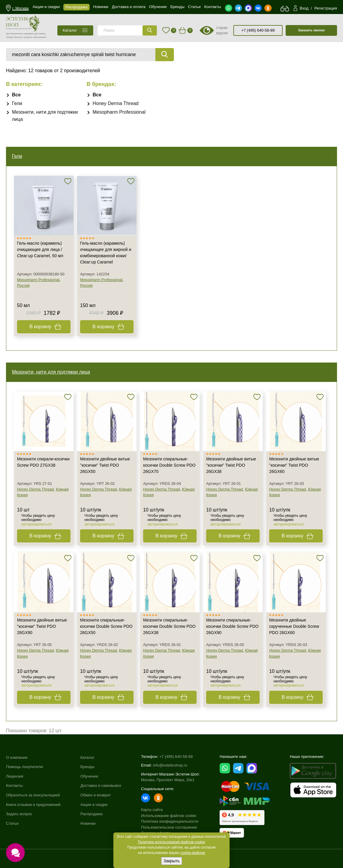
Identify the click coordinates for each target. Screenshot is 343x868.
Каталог (87, 757)
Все (16, 95)
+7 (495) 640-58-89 (258, 30)
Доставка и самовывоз (101, 785)
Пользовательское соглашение (169, 827)
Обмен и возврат (96, 795)
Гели (17, 103)
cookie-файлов (193, 853)
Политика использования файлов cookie (172, 842)
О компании (17, 757)
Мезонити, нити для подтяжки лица (51, 372)
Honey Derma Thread (116, 103)
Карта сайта (152, 810)
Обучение (89, 776)
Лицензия (15, 776)
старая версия (222, 30)
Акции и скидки (94, 805)
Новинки (88, 823)
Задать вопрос (19, 814)
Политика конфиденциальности (170, 821)
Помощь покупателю (24, 767)
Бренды (87, 767)
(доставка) (40, 34)
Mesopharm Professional (119, 112)
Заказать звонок (311, 30)
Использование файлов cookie (169, 816)
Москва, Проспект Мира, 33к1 (168, 780)
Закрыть (171, 861)
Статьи (12, 823)
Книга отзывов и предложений (33, 805)
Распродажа (91, 814)
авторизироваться (37, 524)
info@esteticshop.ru (170, 765)
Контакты (14, 785)
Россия (23, 285)
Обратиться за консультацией (33, 795)
